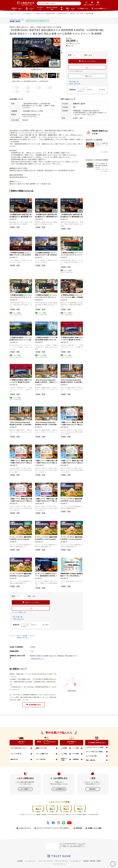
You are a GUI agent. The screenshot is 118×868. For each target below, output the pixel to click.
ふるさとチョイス (25, 828)
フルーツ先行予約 (40, 759)
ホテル (32, 636)
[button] (30, 200)
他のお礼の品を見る (30, 117)
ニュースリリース (30, 861)
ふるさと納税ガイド (25, 789)
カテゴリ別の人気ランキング (18, 748)
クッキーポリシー (76, 861)
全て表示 (102, 90)
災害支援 (79, 828)
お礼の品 (17, 9)
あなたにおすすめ (52, 8)
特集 (62, 8)
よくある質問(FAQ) (59, 789)
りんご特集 (64, 754)
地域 (30, 9)
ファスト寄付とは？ (76, 71)
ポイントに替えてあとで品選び (94, 752)
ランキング (40, 8)
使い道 (71, 9)
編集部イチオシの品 (41, 748)
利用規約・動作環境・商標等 (92, 861)
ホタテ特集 (76, 754)
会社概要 (20, 861)
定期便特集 (76, 759)
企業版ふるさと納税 (95, 828)
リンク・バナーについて (45, 861)
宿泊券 (25, 636)
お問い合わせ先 (75, 84)
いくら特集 (76, 748)
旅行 (19, 636)
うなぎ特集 (64, 748)
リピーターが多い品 (16, 754)
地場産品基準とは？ (38, 659)
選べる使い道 (74, 82)
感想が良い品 (14, 759)
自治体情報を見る (34, 705)
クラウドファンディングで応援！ (95, 747)
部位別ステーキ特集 (64, 759)
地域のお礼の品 (23, 638)
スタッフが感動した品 (42, 754)
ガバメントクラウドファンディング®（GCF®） (53, 828)
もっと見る (104, 152)
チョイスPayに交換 (91, 756)
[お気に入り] (113, 864)
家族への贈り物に (91, 760)
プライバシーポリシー (61, 861)
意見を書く (93, 789)
